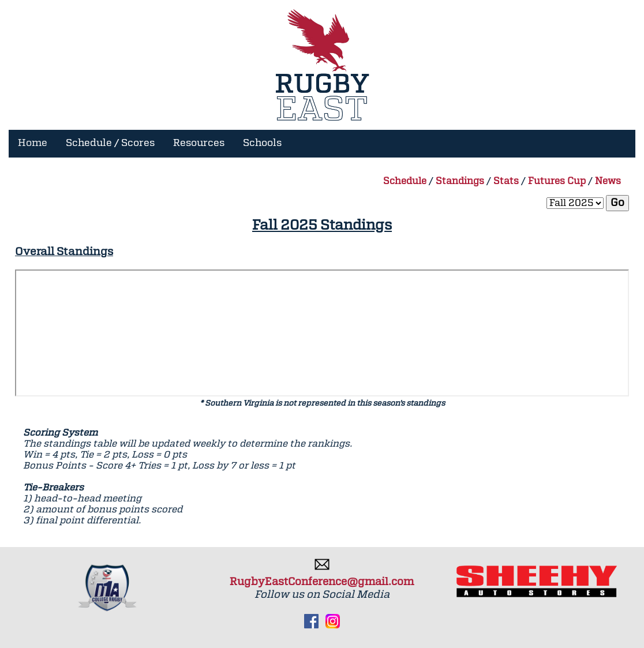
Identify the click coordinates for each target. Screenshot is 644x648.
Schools (262, 143)
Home (33, 143)
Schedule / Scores (110, 143)
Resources (199, 143)
